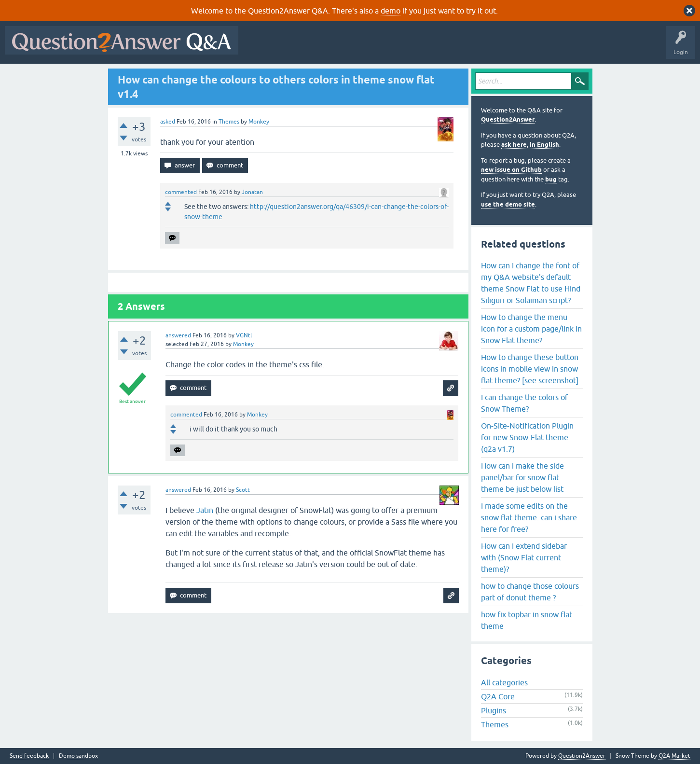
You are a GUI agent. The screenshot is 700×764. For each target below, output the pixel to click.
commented (181, 192)
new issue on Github (511, 170)
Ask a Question (476, 47)
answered (178, 335)
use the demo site (508, 204)
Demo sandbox (78, 756)
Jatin (205, 510)
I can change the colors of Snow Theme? (524, 403)
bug (551, 179)
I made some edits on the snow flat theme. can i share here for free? (529, 517)
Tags (406, 47)
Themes (229, 122)
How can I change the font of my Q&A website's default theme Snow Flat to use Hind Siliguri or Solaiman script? (531, 283)
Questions (298, 47)
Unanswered (369, 47)
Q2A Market (674, 756)
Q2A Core (498, 696)
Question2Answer (508, 119)
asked (168, 122)
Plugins (494, 710)
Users (436, 47)
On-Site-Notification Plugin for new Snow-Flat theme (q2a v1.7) (527, 437)
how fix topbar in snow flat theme (527, 620)
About (541, 47)
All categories (504, 682)
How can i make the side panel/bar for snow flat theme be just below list (522, 477)
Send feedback (29, 756)
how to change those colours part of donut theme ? (530, 592)
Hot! (332, 47)
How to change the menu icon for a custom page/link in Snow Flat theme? (531, 329)
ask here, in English (530, 145)
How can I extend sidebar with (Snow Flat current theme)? (524, 557)
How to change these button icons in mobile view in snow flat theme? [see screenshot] (530, 369)
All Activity (260, 47)
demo (391, 11)
